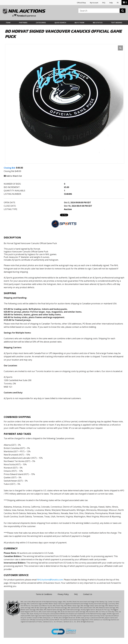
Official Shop (81, 3)
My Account (94, 3)
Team (8, 23)
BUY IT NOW (79, 23)
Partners (23, 23)
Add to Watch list (13, 176)
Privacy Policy (63, 594)
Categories (41, 23)
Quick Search (60, 23)
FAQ (104, 3)
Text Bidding (117, 23)
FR (118, 3)
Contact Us (88, 594)
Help (111, 3)
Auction (68, 209)
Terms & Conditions (44, 594)
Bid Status (98, 23)
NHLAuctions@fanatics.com (50, 580)
